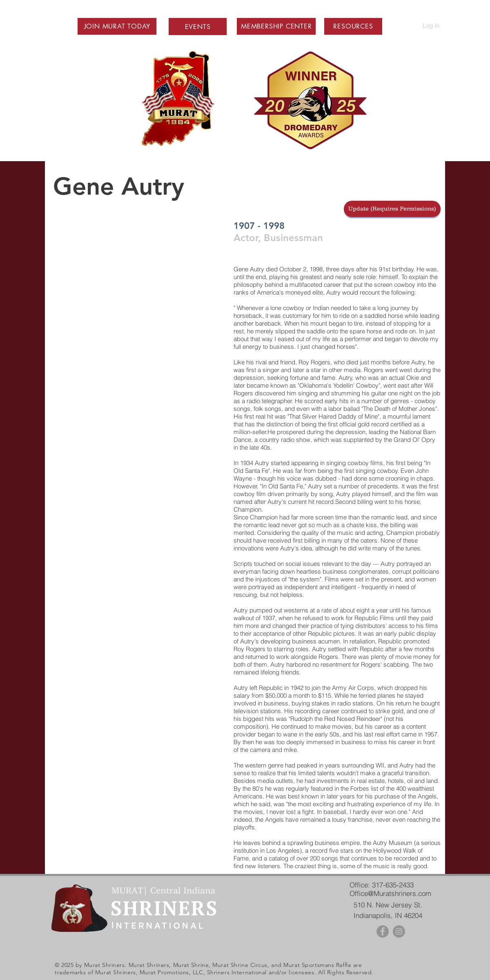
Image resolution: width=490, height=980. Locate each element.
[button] (117, 26)
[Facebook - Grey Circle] (383, 931)
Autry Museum (393, 843)
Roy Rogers (314, 362)
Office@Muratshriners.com (390, 893)
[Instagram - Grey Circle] (399, 931)
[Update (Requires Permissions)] (392, 209)
